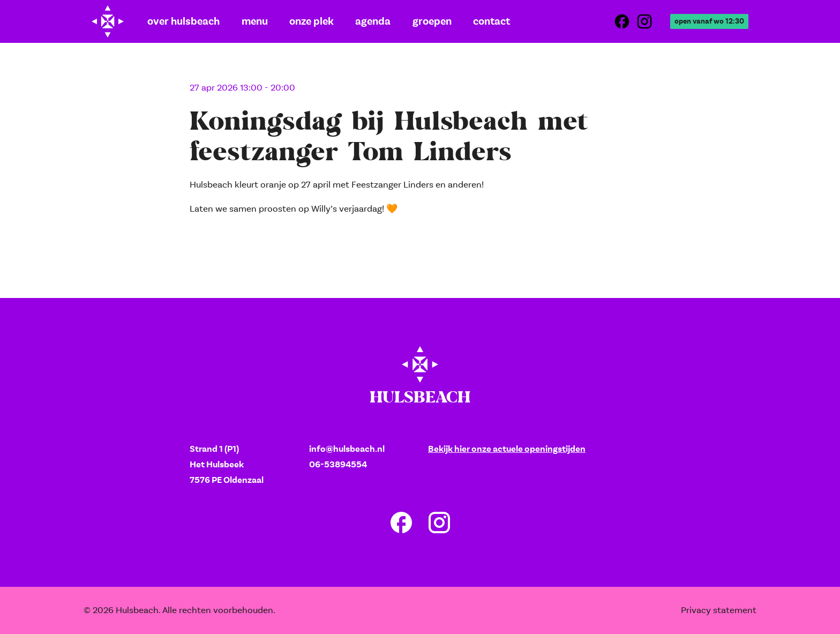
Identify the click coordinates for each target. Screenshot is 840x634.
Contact (467, 21)
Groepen (411, 21)
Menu (244, 21)
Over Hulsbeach (178, 21)
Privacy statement (719, 610)
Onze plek (298, 21)
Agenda (356, 21)
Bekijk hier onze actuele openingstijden (507, 449)
